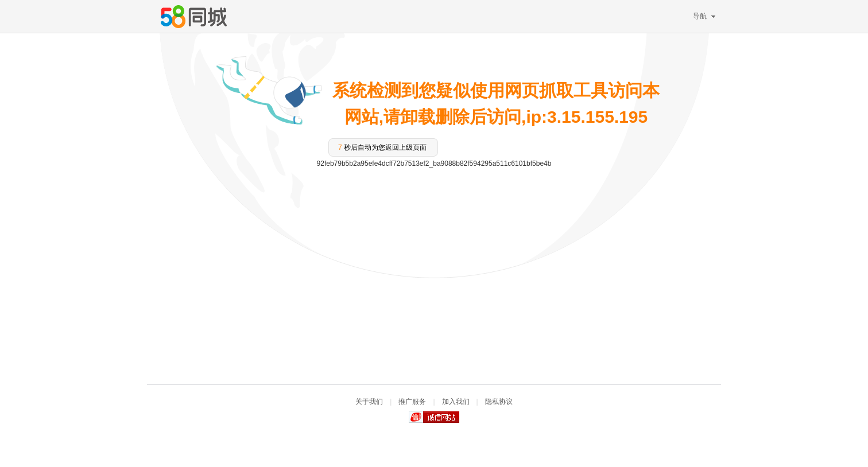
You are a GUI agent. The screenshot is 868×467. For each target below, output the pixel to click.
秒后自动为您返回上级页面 (382, 147)
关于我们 (369, 402)
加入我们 (456, 402)
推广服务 (412, 402)
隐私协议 (499, 402)
